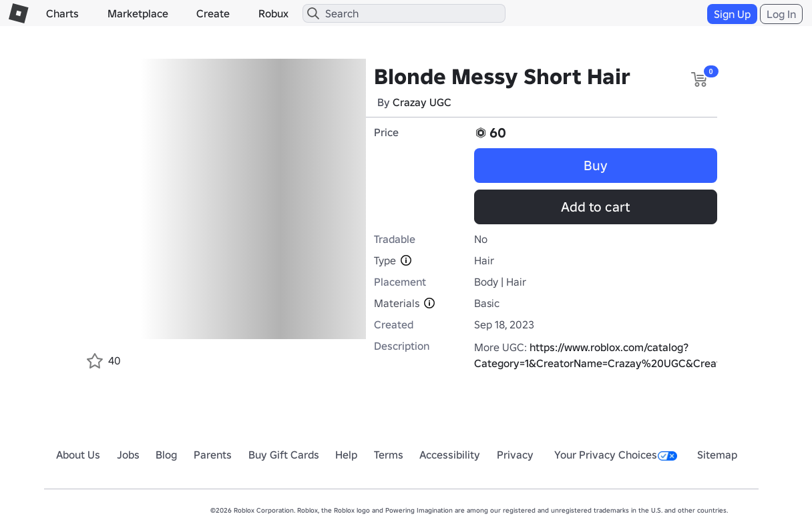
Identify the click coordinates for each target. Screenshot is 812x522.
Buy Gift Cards (284, 455)
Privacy (515, 455)
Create (213, 13)
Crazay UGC (422, 102)
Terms (389, 455)
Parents (213, 455)
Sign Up (732, 14)
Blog (166, 455)
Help (346, 455)
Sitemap (717, 455)
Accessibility (450, 455)
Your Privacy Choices (616, 455)
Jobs (128, 455)
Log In (781, 14)
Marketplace (138, 13)
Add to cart (595, 207)
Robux (273, 13)
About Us (78, 455)
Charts (62, 13)
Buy (596, 166)
